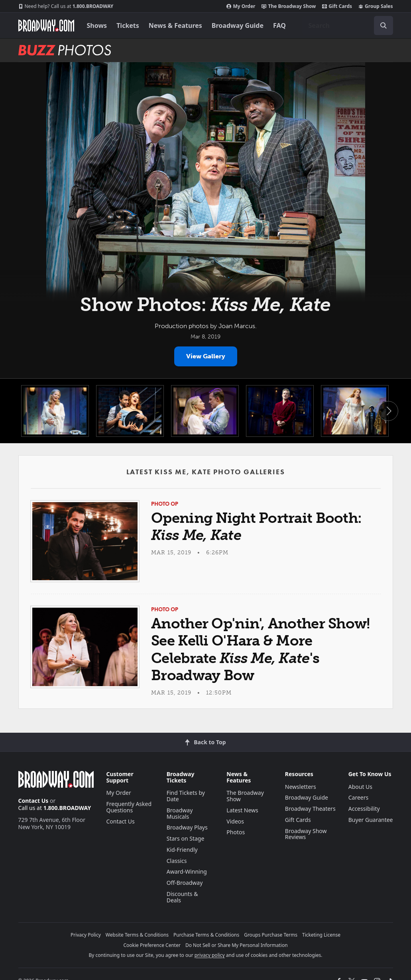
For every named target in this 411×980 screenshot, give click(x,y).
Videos (235, 821)
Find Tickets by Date (186, 796)
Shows (97, 25)
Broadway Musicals (180, 813)
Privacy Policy (86, 935)
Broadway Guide (238, 25)
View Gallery (206, 356)
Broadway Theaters (310, 809)
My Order (241, 6)
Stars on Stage (186, 838)
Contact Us (33, 801)
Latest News (242, 810)
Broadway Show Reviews (306, 834)
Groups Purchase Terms (271, 935)
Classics (177, 861)
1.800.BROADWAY (66, 6)
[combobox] (348, 25)
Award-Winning (187, 871)
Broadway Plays (187, 827)
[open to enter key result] (383, 25)
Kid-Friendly (182, 850)
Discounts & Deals (182, 897)
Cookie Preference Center (152, 945)
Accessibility (364, 809)
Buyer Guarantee (371, 820)
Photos (236, 832)
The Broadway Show (289, 6)
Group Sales (376, 6)
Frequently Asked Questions (129, 807)
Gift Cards (337, 6)
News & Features (175, 25)
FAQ (279, 25)
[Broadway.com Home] (46, 25)
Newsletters (301, 787)
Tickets (128, 25)
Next (388, 411)
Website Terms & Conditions (137, 935)
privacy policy (210, 955)
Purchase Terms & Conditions (206, 935)
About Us (360, 787)
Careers (358, 797)
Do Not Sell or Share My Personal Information (237, 945)
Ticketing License (321, 935)
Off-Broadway (185, 883)
